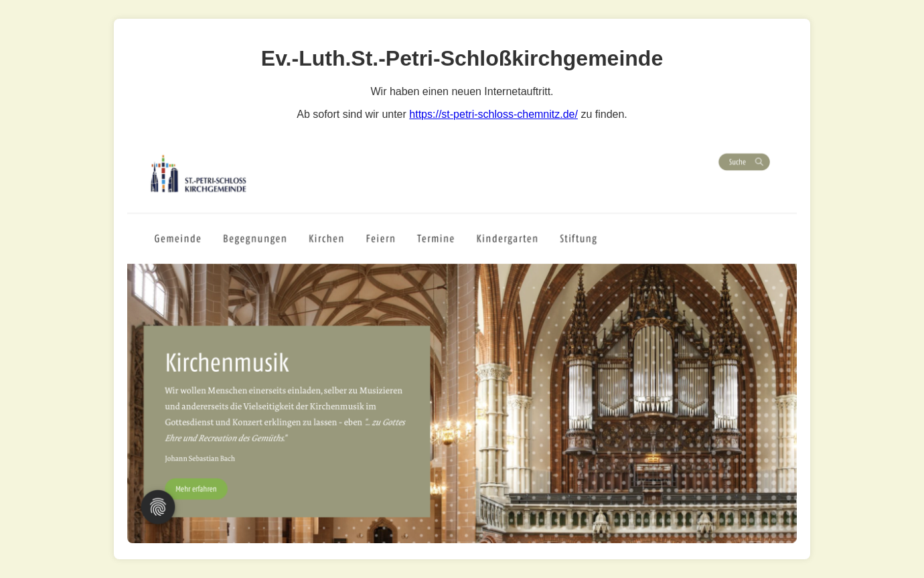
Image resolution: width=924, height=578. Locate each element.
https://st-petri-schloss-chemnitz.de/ (493, 114)
